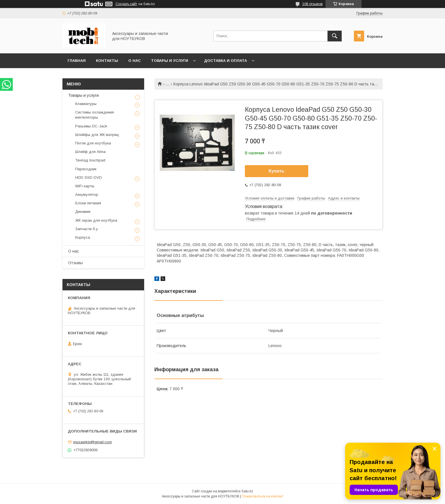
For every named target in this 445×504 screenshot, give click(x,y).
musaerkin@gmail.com (93, 442)
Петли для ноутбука (93, 143)
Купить (277, 171)
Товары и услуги (170, 61)
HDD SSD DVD (89, 178)
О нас (135, 61)
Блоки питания (88, 203)
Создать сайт (126, 4)
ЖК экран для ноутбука (96, 220)
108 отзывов (312, 4)
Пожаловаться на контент (263, 496)
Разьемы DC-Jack (91, 126)
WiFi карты (85, 186)
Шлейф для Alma (90, 152)
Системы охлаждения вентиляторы (95, 115)
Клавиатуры (86, 104)
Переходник (86, 169)
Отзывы (75, 263)
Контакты (107, 61)
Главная (77, 61)
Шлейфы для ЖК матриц (97, 135)
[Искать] (335, 36)
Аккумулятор (87, 195)
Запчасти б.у (87, 229)
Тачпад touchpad (90, 160)
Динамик (83, 212)
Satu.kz (247, 491)
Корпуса (83, 237)
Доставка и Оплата (225, 61)
